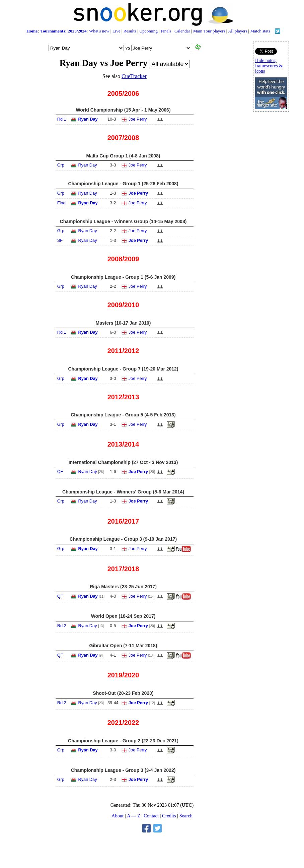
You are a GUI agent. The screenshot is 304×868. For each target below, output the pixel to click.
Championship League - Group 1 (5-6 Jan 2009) (123, 277)
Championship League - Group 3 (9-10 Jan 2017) (123, 539)
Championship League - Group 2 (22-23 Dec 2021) (123, 741)
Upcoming (148, 31)
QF (60, 472)
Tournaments (53, 31)
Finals (166, 31)
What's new (99, 31)
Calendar (182, 31)
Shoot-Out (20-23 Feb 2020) (123, 693)
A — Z (134, 816)
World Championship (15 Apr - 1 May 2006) (123, 110)
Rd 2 (62, 626)
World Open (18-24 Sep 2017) (123, 616)
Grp (61, 165)
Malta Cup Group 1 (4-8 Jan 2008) (123, 156)
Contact (151, 816)
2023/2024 (77, 31)
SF (60, 240)
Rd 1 (62, 119)
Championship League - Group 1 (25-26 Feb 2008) (123, 184)
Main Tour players (209, 31)
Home (32, 31)
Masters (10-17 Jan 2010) (123, 323)
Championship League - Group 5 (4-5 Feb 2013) (123, 415)
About (118, 816)
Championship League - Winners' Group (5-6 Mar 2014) (123, 492)
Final (62, 203)
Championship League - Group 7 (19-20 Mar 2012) (123, 369)
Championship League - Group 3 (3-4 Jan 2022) (123, 770)
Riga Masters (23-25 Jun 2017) (123, 587)
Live (117, 31)
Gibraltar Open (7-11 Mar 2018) (123, 646)
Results (130, 31)
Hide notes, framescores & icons (269, 66)
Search (186, 816)
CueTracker (134, 76)
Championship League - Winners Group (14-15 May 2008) (123, 221)
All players (238, 31)
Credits (169, 816)
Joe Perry (138, 119)
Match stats (260, 31)
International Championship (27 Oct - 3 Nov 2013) (123, 462)
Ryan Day (88, 119)
